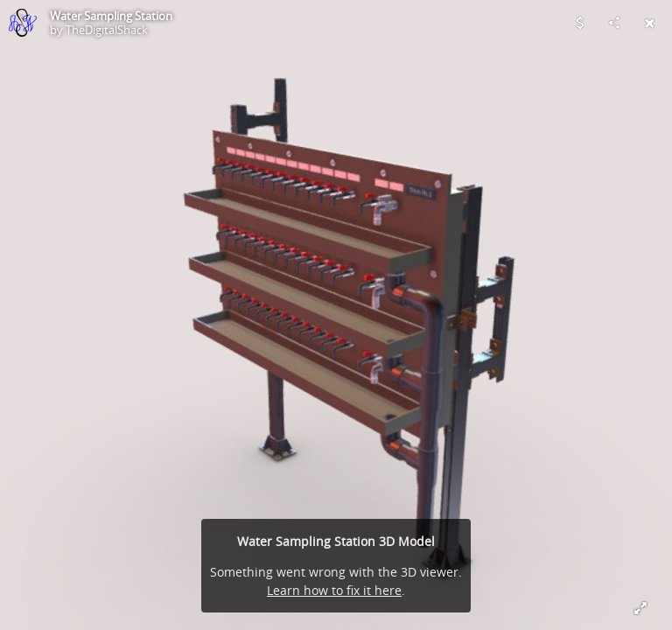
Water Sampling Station (111, 16)
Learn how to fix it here (334, 590)
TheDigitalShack (107, 30)
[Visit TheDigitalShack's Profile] (23, 23)
